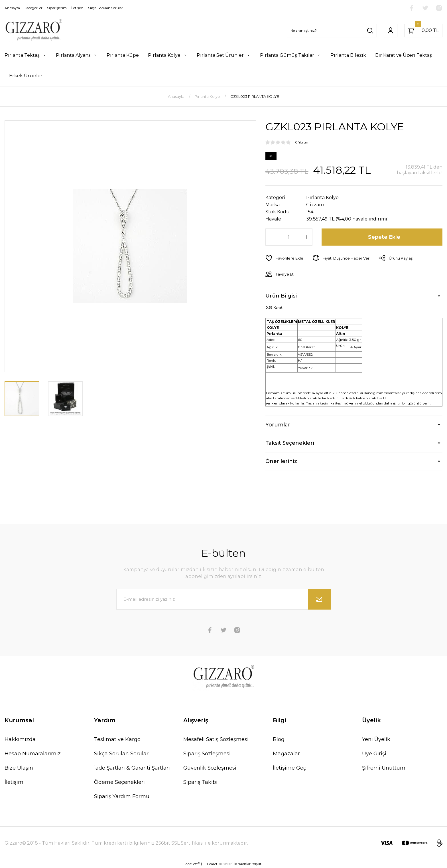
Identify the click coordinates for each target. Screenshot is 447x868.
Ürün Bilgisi (281, 296)
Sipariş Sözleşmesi (207, 754)
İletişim (14, 782)
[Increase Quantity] (306, 237)
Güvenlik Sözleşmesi (210, 768)
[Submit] (319, 599)
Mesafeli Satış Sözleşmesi (216, 739)
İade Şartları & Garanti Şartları (132, 768)
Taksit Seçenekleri (290, 443)
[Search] (332, 31)
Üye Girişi (374, 754)
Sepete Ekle (384, 237)
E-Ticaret (210, 864)
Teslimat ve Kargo (117, 739)
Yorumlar (278, 425)
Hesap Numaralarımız (33, 754)
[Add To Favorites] (284, 258)
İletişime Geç (289, 768)
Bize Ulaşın (19, 768)
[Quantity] (289, 237)
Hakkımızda (20, 739)
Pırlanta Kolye (322, 198)
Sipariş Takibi (200, 782)
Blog (279, 739)
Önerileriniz (281, 461)
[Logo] (33, 31)
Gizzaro (315, 205)
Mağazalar (286, 754)
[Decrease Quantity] (271, 237)
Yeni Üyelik (376, 739)
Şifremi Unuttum (384, 768)
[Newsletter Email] (223, 599)
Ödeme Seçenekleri (119, 782)
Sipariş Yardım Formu (122, 796)
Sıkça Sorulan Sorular (121, 754)
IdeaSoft (192, 864)
